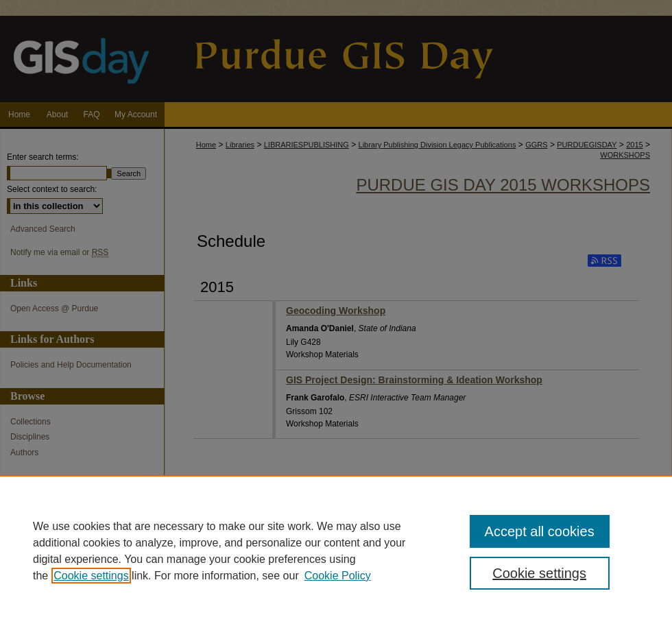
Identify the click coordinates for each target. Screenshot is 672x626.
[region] (336, 551)
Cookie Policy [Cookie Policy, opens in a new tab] (338, 576)
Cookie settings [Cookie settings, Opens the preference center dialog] (539, 573)
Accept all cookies (540, 531)
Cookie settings (91, 576)
